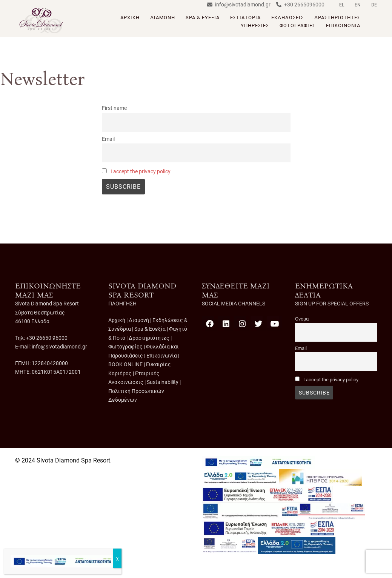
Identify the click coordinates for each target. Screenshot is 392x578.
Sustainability (163, 382)
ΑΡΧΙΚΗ (130, 18)
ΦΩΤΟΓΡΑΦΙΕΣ (297, 25)
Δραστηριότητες (149, 338)
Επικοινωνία (162, 356)
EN (358, 5)
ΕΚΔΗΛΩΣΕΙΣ (287, 18)
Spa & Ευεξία (150, 329)
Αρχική (117, 320)
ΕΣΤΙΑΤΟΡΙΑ (245, 18)
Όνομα (302, 319)
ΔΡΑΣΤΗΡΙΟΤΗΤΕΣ (337, 18)
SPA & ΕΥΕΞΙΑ (203, 18)
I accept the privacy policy (141, 172)
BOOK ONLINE (125, 364)
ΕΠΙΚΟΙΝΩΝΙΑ (343, 25)
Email (108, 139)
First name (114, 108)
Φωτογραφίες (125, 347)
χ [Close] (117, 558)
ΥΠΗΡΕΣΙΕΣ (255, 25)
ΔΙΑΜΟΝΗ (163, 18)
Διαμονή (139, 320)
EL (342, 5)
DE (374, 5)
